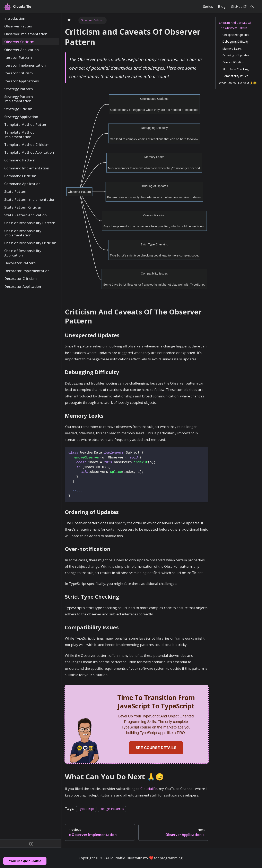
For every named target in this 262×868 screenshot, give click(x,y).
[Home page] (69, 20)
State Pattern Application (25, 215)
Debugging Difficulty (235, 41)
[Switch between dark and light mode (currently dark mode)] (252, 7)
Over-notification (233, 62)
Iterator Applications (21, 81)
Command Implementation (27, 168)
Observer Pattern (19, 26)
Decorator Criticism (20, 279)
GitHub (239, 6)
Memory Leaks (232, 48)
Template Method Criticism (27, 145)
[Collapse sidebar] (31, 844)
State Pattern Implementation (30, 199)
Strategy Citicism (18, 109)
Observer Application (21, 50)
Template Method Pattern (26, 124)
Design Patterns (112, 809)
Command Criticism (20, 176)
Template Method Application (29, 152)
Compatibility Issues (235, 76)
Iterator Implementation (25, 65)
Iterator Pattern (18, 57)
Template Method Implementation (19, 134)
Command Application (22, 184)
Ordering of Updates (236, 55)
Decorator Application (23, 286)
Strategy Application (21, 117)
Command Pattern (20, 160)
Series (208, 6)
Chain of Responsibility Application (23, 253)
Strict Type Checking (235, 69)
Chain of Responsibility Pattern (30, 223)
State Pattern (16, 191)
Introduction (15, 18)
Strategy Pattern (19, 89)
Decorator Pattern (20, 263)
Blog (222, 6)
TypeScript (86, 809)
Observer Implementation (26, 34)
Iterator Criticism (19, 73)
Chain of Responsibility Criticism (30, 243)
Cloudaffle (149, 789)
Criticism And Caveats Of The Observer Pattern (235, 25)
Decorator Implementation (27, 271)
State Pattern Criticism (23, 207)
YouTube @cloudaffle (25, 861)
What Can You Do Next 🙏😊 (238, 83)
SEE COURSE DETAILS (156, 748)
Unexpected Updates (236, 35)
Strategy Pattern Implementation (19, 99)
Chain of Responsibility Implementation (23, 233)
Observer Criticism (19, 42)
